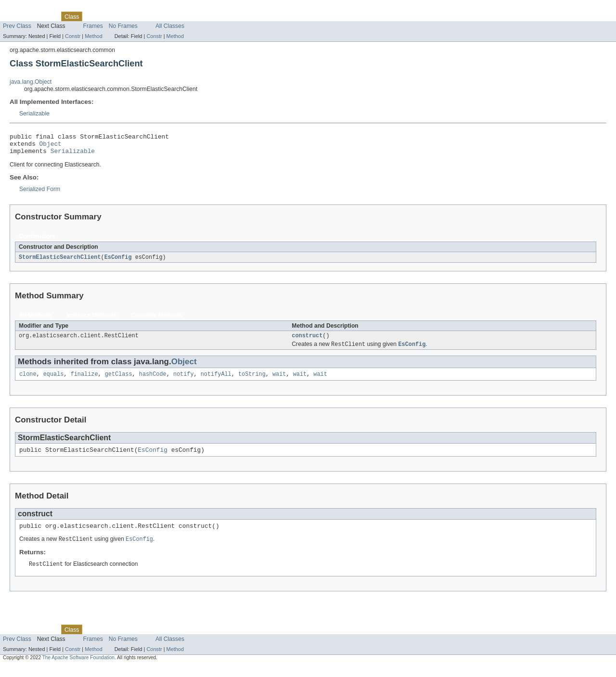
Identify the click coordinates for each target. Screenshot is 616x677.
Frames (93, 26)
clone (28, 381)
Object (51, 146)
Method (93, 36)
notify (184, 381)
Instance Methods (92, 320)
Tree (110, 16)
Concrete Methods (157, 320)
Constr (73, 36)
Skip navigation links (26, 8)
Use (93, 16)
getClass (119, 381)
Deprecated (137, 16)
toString (252, 381)
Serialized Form (40, 193)
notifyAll (216, 381)
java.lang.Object (31, 82)
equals (54, 381)
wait (279, 381)
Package (45, 16)
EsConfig (118, 262)
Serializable (34, 114)
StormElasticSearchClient (60, 262)
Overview (15, 16)
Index (165, 16)
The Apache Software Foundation (78, 669)
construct (307, 341)
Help (184, 16)
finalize (84, 381)
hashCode (153, 381)
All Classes (170, 26)
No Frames (123, 26)
